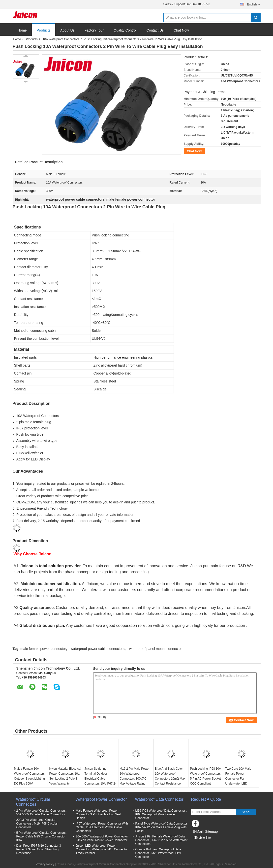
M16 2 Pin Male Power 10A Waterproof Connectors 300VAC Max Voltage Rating (135, 776)
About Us (67, 30)
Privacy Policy (45, 864)
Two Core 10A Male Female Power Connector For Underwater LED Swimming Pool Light (239, 779)
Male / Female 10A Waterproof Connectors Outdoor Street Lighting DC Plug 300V (30, 776)
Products (44, 30)
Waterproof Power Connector (101, 799)
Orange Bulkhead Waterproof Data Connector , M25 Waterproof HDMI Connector (158, 853)
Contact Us (155, 30)
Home (22, 30)
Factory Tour (94, 30)
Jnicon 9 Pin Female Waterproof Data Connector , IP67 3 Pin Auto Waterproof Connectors (161, 840)
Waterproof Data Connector (159, 799)
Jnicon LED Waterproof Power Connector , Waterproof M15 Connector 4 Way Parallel (102, 849)
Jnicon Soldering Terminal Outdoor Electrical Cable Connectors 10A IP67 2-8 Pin (100, 779)
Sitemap (211, 831)
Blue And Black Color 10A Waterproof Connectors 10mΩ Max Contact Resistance (170, 776)
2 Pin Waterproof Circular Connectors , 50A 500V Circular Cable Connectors (42, 812)
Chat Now (181, 30)
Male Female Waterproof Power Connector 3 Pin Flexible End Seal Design (99, 814)
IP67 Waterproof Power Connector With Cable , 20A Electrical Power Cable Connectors (102, 827)
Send (246, 812)
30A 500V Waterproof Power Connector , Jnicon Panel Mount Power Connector (102, 838)
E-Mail (198, 831)
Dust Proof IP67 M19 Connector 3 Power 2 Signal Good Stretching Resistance (39, 849)
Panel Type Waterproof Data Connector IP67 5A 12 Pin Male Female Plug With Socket (161, 827)
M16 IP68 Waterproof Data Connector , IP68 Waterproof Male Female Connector (161, 814)
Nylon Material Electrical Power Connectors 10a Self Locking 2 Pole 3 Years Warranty (65, 776)
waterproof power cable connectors (97, 649)
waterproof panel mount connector (155, 649)
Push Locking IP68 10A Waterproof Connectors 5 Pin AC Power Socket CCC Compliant (206, 776)
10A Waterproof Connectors (61, 39)
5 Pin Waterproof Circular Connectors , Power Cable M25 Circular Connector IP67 (42, 836)
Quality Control (125, 30)
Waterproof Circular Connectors (33, 802)
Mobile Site (202, 838)
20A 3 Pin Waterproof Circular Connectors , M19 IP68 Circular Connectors (37, 824)
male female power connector (43, 649)
